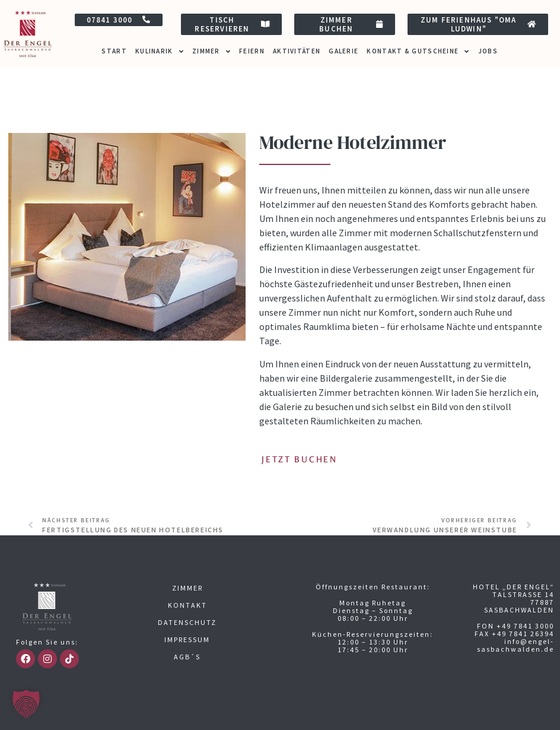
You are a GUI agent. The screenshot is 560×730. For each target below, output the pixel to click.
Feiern (252, 51)
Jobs (488, 51)
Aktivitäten (297, 51)
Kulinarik (160, 51)
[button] (26, 704)
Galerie (343, 51)
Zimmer (211, 51)
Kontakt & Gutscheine (418, 51)
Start (114, 51)
